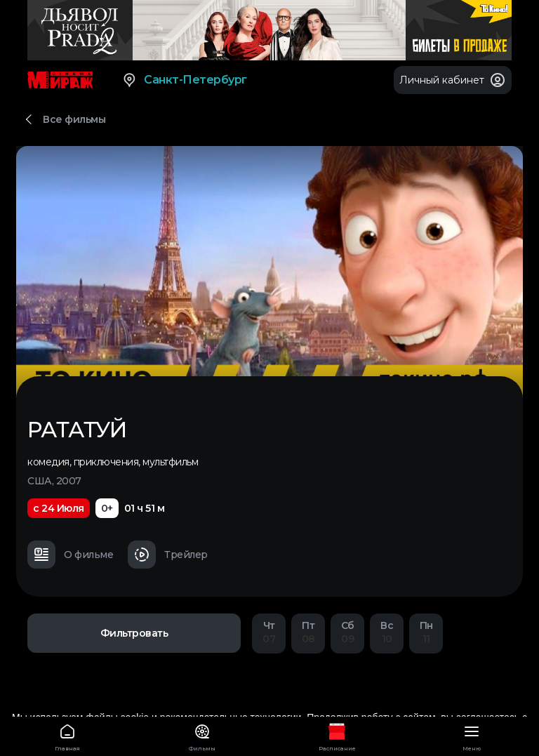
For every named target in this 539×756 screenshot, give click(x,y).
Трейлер (168, 555)
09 (347, 632)
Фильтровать (134, 633)
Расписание (337, 735)
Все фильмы (74, 119)
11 (426, 632)
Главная (67, 735)
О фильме (70, 555)
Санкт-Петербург (184, 80)
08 (308, 632)
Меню (472, 735)
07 (269, 632)
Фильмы (202, 735)
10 (387, 632)
